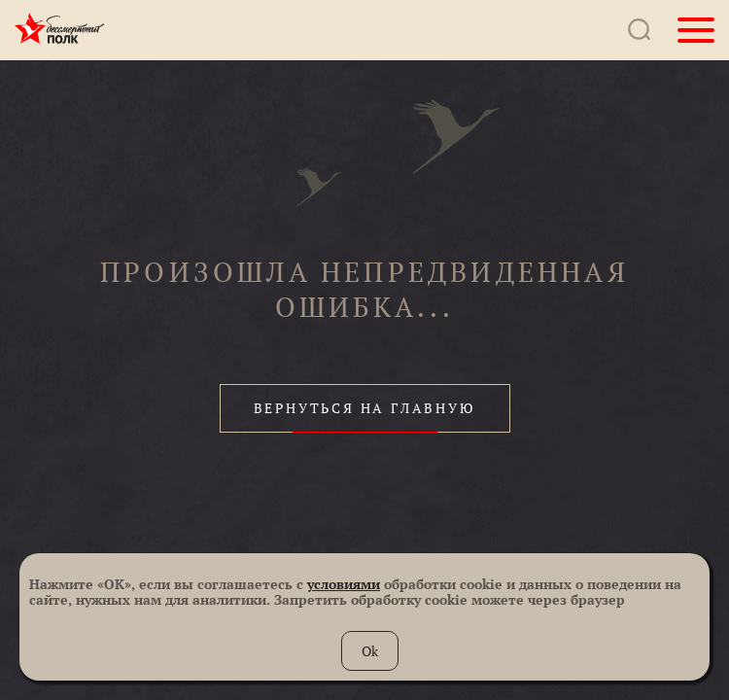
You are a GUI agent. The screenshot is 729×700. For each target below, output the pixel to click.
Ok (370, 651)
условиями (344, 584)
